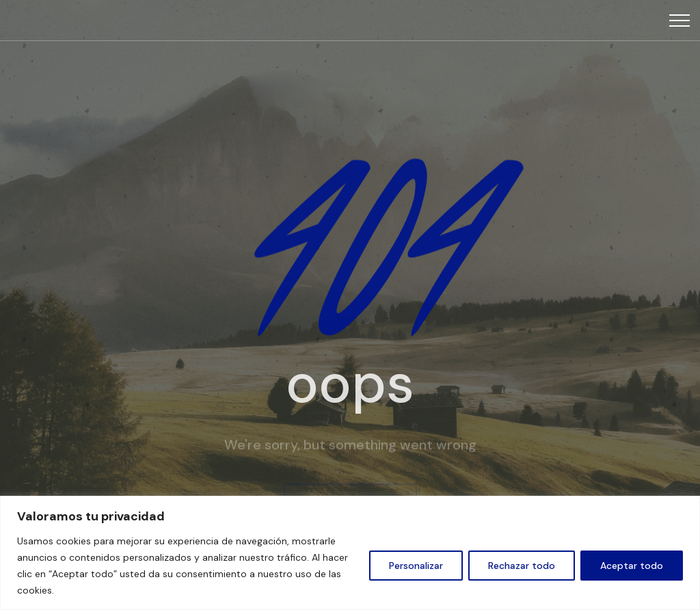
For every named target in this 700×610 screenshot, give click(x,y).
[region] (350, 553)
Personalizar (416, 566)
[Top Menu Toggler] (679, 21)
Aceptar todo (632, 566)
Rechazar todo (522, 566)
